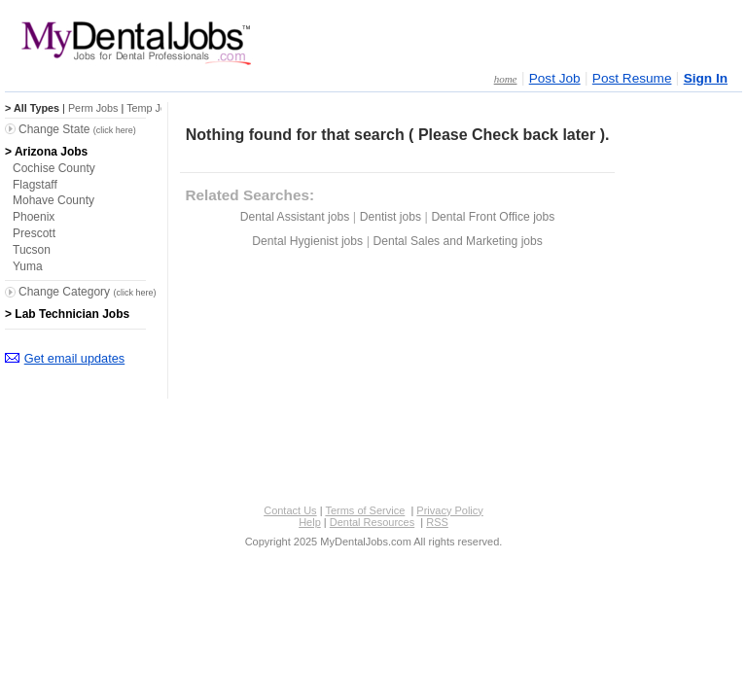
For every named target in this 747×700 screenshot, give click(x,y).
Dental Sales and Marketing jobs (458, 241)
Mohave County (53, 200)
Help (310, 522)
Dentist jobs (391, 217)
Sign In (706, 78)
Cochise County (54, 168)
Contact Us (290, 510)
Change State (77, 129)
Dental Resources (372, 522)
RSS (437, 522)
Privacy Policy (449, 510)
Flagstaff (35, 185)
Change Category (87, 292)
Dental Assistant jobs (295, 217)
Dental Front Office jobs (493, 217)
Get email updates (74, 358)
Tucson (32, 250)
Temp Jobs (152, 108)
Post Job (555, 78)
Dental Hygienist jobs (307, 241)
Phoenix (34, 217)
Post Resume (632, 78)
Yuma (28, 266)
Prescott (34, 233)
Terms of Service (365, 510)
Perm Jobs (93, 108)
